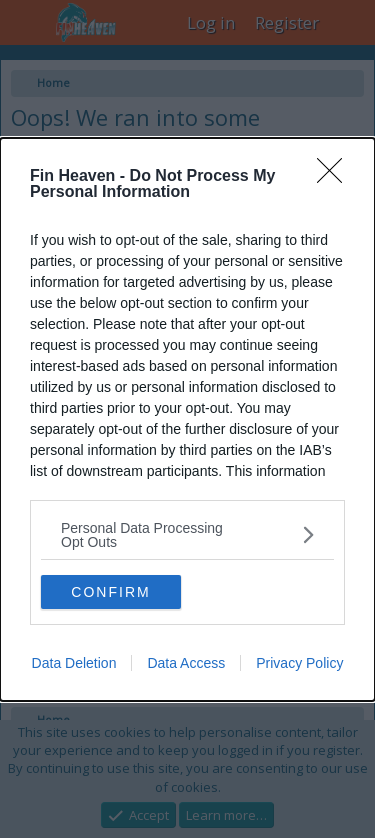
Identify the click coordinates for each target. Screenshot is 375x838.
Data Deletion (74, 663)
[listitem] (187, 535)
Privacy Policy (299, 663)
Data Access (186, 663)
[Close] (336, 177)
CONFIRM (110, 592)
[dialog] (187, 419)
